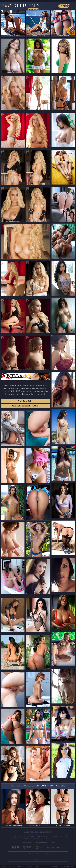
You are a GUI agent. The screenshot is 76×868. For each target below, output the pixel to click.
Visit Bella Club (25, 401)
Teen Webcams (55, 1)
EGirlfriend (20, 7)
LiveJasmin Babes (19, 1)
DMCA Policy (55, 866)
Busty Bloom (33, 1)
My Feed (64, 6)
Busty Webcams (69, 1)
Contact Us (38, 859)
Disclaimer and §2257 (68, 866)
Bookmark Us (38, 854)
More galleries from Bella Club (25, 406)
